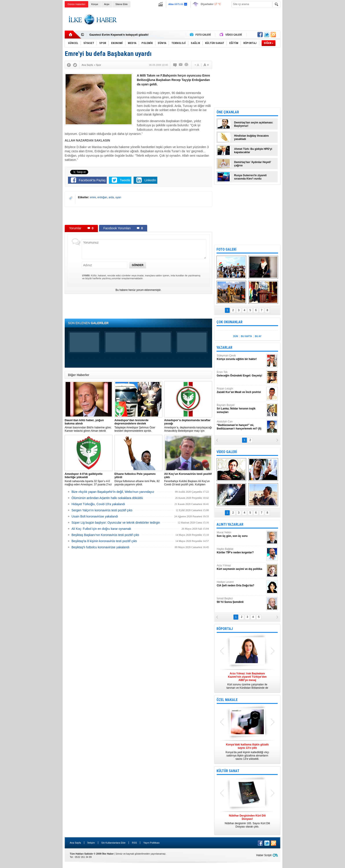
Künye (95, 4)
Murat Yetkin (241, 534)
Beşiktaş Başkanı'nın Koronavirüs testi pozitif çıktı (105, 535)
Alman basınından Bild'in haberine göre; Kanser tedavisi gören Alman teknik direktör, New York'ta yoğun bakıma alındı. (89, 426)
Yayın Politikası (151, 843)
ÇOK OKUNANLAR (229, 322)
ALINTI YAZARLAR (230, 524)
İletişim (91, 843)
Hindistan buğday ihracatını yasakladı (251, 137)
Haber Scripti (264, 855)
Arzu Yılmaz (241, 567)
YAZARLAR (224, 348)
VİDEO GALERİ (227, 452)
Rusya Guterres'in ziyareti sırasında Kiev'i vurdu (250, 177)
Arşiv (107, 4)
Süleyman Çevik (241, 357)
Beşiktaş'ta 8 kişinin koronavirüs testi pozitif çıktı (104, 541)
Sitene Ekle (121, 4)
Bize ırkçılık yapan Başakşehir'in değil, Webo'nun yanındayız (113, 492)
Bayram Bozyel (241, 409)
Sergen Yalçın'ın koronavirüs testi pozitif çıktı (102, 510)
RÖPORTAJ (225, 629)
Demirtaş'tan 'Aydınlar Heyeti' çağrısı (253, 164)
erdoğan (102, 197)
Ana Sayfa (75, 843)
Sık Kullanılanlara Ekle (113, 843)
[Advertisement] (303, 77)
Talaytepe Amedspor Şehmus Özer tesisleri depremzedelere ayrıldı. (138, 425)
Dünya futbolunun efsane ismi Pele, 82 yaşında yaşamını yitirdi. (138, 479)
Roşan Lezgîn (241, 390)
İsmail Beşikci (241, 600)
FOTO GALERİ (226, 249)
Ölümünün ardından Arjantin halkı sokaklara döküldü (107, 498)
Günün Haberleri (76, 4)
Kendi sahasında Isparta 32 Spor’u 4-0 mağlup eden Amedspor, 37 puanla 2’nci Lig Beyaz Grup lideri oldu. (89, 479)
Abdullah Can (241, 425)
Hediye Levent (241, 584)
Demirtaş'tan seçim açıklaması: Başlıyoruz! (254, 124)
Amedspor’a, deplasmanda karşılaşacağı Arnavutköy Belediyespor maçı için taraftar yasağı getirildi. (188, 426)
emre (93, 197)
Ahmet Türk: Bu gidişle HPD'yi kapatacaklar (253, 151)
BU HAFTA (246, 336)
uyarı (118, 197)
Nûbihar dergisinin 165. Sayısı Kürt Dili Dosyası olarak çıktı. (247, 821)
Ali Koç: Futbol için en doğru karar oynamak (101, 529)
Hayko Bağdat (241, 551)
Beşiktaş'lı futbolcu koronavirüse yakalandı (100, 547)
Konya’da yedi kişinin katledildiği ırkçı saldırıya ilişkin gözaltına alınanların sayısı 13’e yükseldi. (247, 752)
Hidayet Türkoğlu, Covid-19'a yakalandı (98, 504)
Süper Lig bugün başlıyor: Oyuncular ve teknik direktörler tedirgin (116, 523)
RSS (134, 843)
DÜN (236, 336)
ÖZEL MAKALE (227, 700)
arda (111, 197)
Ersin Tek (241, 374)
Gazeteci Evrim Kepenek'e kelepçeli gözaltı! (119, 35)
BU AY (258, 336)
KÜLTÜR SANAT (228, 771)
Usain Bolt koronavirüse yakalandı (95, 516)
